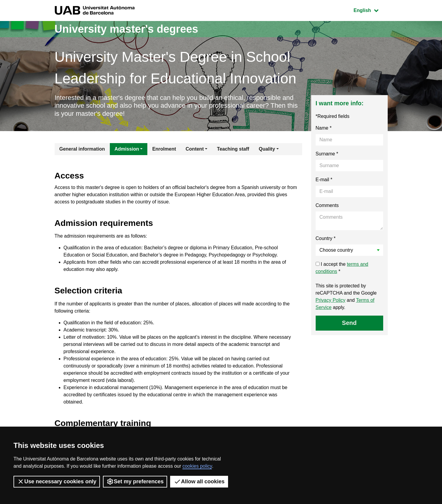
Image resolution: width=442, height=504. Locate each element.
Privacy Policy (331, 300)
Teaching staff (233, 149)
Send (349, 323)
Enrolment (164, 149)
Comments (327, 205)
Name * (324, 128)
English (370, 10)
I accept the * (342, 268)
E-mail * (324, 180)
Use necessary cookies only (57, 481)
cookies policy (197, 466)
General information (82, 149)
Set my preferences (135, 481)
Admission (127, 149)
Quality (267, 149)
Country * (326, 238)
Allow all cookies (199, 481)
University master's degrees (126, 29)
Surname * (327, 154)
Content (195, 149)
